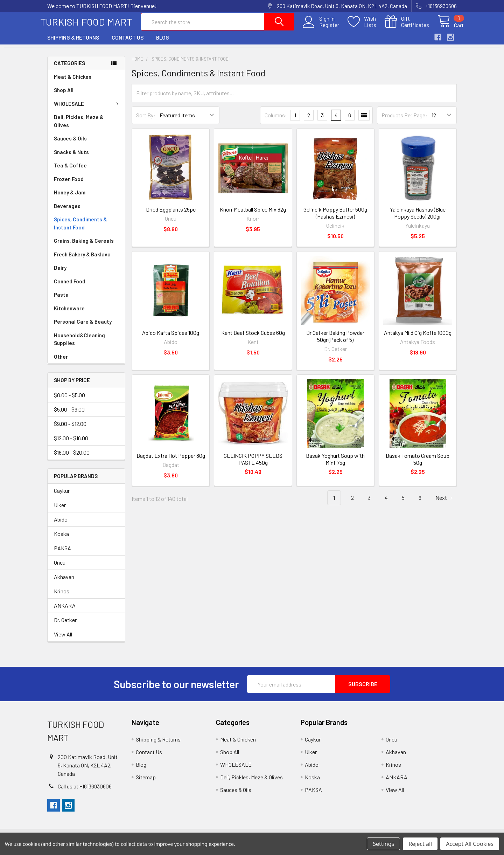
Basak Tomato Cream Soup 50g (418, 464)
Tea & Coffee (70, 171)
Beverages (67, 212)
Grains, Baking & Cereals (84, 246)
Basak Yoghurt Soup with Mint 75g (335, 464)
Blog (163, 43)
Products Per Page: (404, 121)
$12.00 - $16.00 (71, 443)
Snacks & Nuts (71, 158)
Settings (383, 844)
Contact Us (128, 43)
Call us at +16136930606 (85, 792)
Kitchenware (69, 314)
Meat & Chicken (73, 82)
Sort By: (146, 121)
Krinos (62, 597)
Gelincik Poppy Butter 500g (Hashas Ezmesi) (335, 218)
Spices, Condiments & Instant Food (80, 229)
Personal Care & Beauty (83, 327)
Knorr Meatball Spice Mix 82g (253, 215)
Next (445, 503)
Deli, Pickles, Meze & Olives (79, 127)
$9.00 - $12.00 (70, 429)
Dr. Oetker (65, 625)
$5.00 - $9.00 (69, 415)
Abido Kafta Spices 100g (171, 338)
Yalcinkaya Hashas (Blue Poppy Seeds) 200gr (418, 218)
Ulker (60, 511)
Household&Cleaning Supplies (79, 345)
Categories (69, 68)
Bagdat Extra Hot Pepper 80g (171, 461)
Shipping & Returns (73, 43)
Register (322, 28)
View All (63, 640)
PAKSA (62, 554)
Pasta (61, 300)
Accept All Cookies (470, 844)
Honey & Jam (70, 198)
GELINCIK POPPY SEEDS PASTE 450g (253, 464)
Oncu (60, 568)
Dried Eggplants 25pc (171, 215)
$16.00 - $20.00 (72, 458)
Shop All (64, 96)
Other (61, 362)
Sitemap (146, 783)
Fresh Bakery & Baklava (82, 260)
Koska (61, 539)
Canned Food (70, 287)
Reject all (420, 844)
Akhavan (64, 582)
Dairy (60, 273)
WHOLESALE (87, 109)
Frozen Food (69, 185)
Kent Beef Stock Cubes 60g (253, 338)
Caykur (62, 496)
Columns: (276, 120)
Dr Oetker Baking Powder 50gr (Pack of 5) (335, 341)
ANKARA (65, 611)
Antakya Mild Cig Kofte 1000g (418, 338)
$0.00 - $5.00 (69, 400)
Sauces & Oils (70, 144)
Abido (61, 525)
